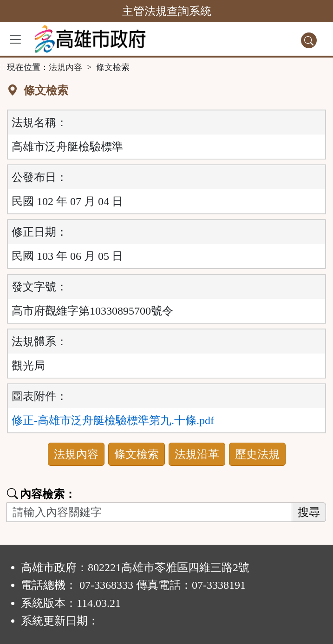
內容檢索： (41, 494)
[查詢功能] (309, 40)
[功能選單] (15, 39)
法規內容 (65, 67)
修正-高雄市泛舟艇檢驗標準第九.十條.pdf (113, 420)
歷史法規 (257, 454)
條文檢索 (137, 454)
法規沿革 (197, 454)
